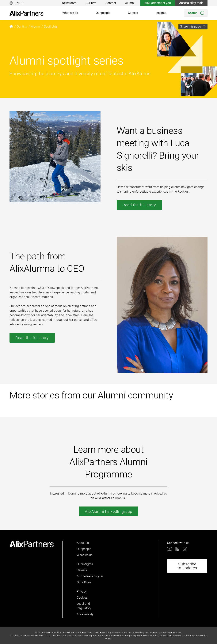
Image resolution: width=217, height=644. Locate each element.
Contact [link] (111, 3)
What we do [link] (70, 13)
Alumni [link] (130, 3)
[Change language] (17, 3)
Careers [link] (133, 13)
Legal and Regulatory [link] (84, 606)
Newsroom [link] (69, 3)
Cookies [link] (82, 598)
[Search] (196, 13)
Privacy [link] (82, 591)
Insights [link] (161, 13)
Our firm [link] (91, 3)
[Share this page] (193, 27)
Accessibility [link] (85, 614)
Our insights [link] (85, 564)
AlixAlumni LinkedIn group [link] (109, 511)
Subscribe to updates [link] (187, 566)
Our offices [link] (84, 582)
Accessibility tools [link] (191, 3)
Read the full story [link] (139, 205)
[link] (26, 13)
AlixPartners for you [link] (158, 3)
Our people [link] (103, 13)
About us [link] (83, 543)
